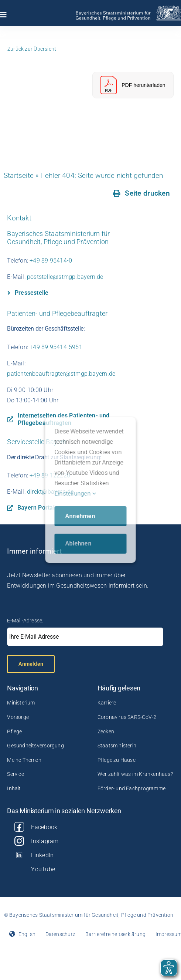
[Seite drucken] (142, 193)
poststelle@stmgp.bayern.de (65, 277)
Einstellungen (75, 494)
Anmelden (31, 664)
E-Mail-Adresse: (25, 621)
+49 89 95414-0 (51, 261)
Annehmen (80, 516)
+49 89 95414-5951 (56, 347)
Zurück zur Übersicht (32, 49)
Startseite (19, 175)
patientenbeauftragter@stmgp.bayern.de (61, 374)
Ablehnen (78, 543)
